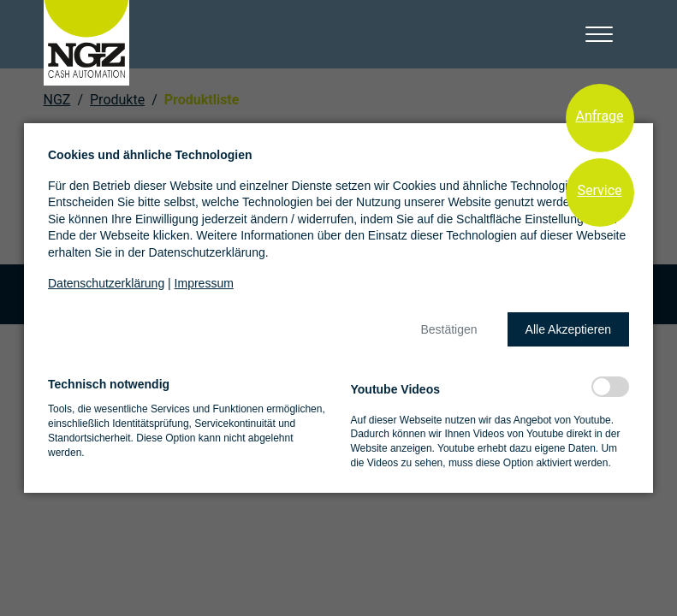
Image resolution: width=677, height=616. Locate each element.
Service (599, 190)
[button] (448, 329)
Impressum (204, 283)
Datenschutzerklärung (106, 283)
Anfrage (599, 116)
